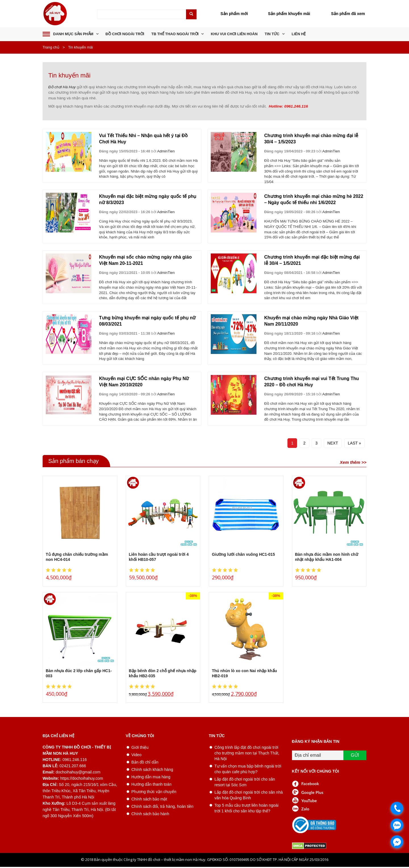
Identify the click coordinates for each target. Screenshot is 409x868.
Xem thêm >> (353, 462)
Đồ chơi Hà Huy (62, 87)
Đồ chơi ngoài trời (125, 34)
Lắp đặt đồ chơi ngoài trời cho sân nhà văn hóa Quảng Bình (249, 795)
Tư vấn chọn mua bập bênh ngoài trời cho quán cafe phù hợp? (248, 769)
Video (137, 755)
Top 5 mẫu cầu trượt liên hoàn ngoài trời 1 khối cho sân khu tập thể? (246, 808)
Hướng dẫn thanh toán (152, 784)
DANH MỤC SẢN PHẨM (73, 34)
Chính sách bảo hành (150, 814)
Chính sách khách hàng (152, 770)
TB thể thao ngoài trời (175, 34)
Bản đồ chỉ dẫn (145, 762)
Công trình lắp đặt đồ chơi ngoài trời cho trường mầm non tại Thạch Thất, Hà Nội (247, 753)
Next (333, 443)
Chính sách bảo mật (149, 799)
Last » (354, 443)
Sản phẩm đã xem (348, 14)
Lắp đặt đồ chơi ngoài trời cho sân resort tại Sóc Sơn (245, 782)
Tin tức (272, 34)
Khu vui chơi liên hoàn (234, 34)
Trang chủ (51, 47)
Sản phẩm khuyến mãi (289, 14)
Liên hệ (299, 34)
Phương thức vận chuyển (154, 792)
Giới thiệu (140, 747)
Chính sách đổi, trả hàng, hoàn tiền (163, 806)
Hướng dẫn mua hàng (151, 777)
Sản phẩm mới (234, 14)
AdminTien (166, 151)
